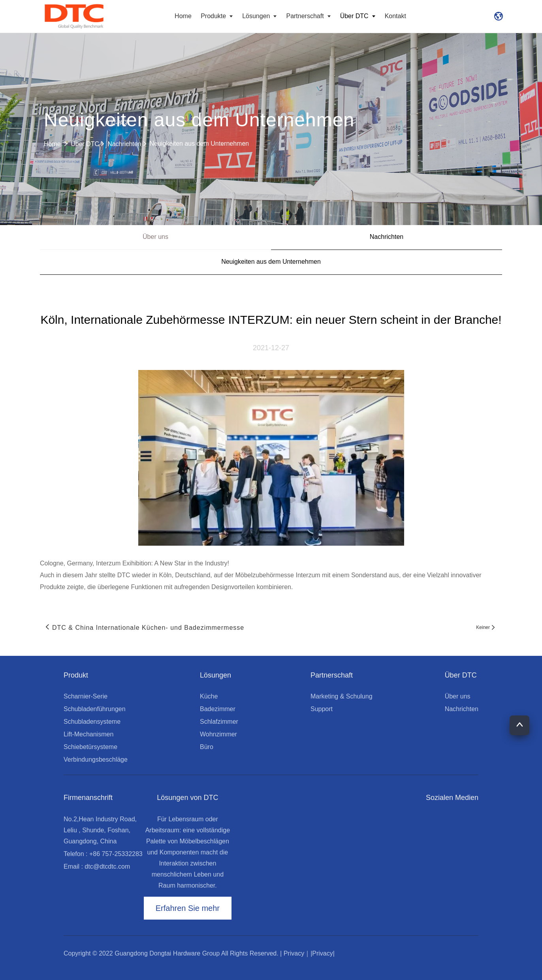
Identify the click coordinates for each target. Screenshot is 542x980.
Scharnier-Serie (86, 696)
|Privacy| (323, 953)
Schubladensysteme (92, 722)
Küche (209, 696)
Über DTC (359, 16)
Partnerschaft (310, 16)
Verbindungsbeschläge (96, 759)
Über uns (155, 237)
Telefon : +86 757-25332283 (103, 854)
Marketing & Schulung (342, 696)
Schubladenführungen (95, 709)
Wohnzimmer (218, 734)
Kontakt (395, 16)
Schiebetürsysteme (90, 747)
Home (183, 16)
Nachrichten (127, 144)
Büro (207, 747)
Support (322, 709)
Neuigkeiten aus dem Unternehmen (199, 144)
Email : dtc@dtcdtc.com (97, 866)
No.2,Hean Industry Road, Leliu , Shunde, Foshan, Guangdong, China (100, 830)
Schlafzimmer (219, 722)
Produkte (218, 16)
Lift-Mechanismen (88, 734)
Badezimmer (218, 709)
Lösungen (261, 16)
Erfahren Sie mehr (188, 908)
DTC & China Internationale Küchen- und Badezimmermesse (148, 628)
